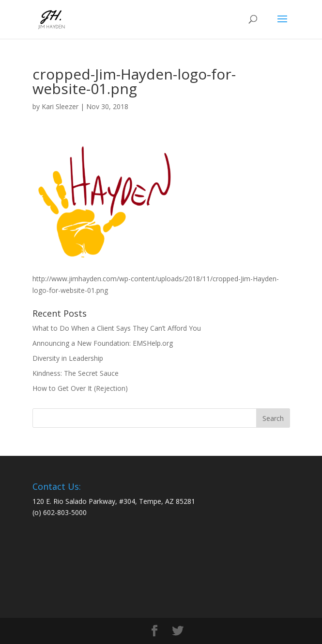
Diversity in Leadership (68, 358)
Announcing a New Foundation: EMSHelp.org (103, 343)
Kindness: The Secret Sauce (76, 373)
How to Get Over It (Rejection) (80, 388)
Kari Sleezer (60, 106)
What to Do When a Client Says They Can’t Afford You (117, 328)
